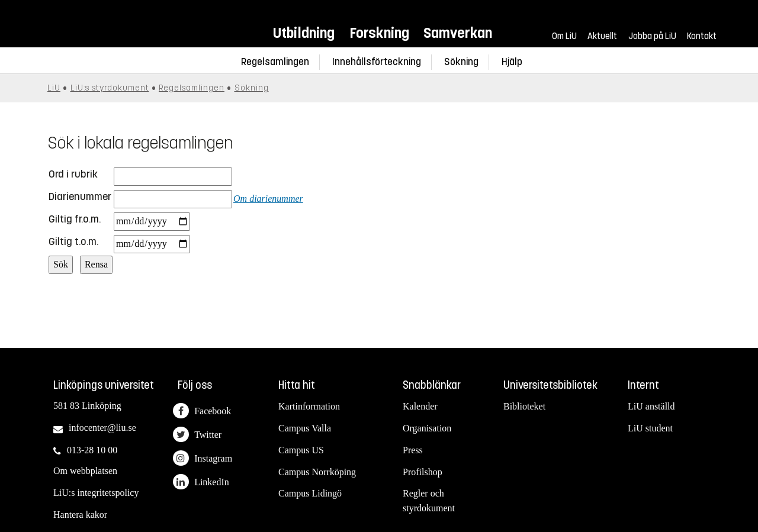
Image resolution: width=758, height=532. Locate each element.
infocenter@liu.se (102, 428)
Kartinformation (309, 406)
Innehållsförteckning (377, 62)
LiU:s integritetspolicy (96, 493)
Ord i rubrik (73, 174)
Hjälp (512, 62)
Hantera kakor (80, 515)
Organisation (427, 428)
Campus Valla (305, 428)
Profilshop (423, 472)
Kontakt (702, 36)
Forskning (379, 33)
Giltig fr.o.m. (75, 219)
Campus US (301, 450)
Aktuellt (602, 36)
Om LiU (564, 36)
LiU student (650, 428)
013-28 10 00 (92, 450)
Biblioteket (524, 406)
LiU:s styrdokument (110, 88)
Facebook (202, 411)
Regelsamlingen (275, 62)
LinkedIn (201, 482)
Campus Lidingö (310, 493)
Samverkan (458, 33)
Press (413, 450)
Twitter (197, 435)
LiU (54, 88)
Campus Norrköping (317, 472)
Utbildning (304, 33)
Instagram (203, 458)
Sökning (461, 62)
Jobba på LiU (652, 36)
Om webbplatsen (85, 471)
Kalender (420, 406)
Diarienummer (80, 196)
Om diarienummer (268, 199)
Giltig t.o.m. (73, 241)
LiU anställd (651, 406)
